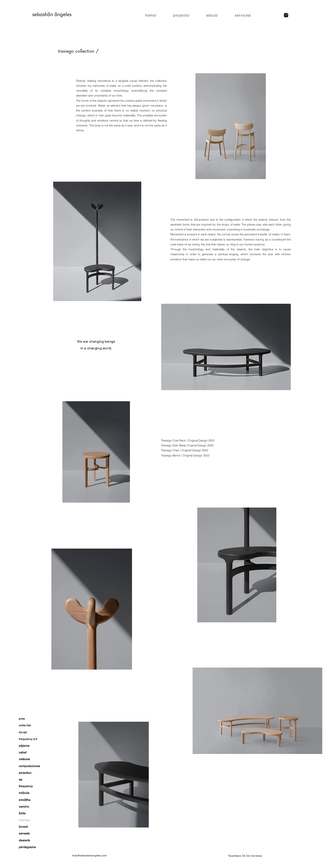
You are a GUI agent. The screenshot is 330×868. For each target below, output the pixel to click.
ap (21, 779)
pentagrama (27, 847)
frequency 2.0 (28, 739)
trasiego (24, 820)
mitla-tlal (25, 725)
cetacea (24, 759)
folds (22, 813)
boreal (23, 827)
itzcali (23, 732)
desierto (24, 840)
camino (24, 807)
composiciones (29, 766)
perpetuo (25, 773)
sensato (24, 833)
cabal (23, 752)
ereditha (25, 800)
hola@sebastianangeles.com (89, 855)
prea (22, 719)
